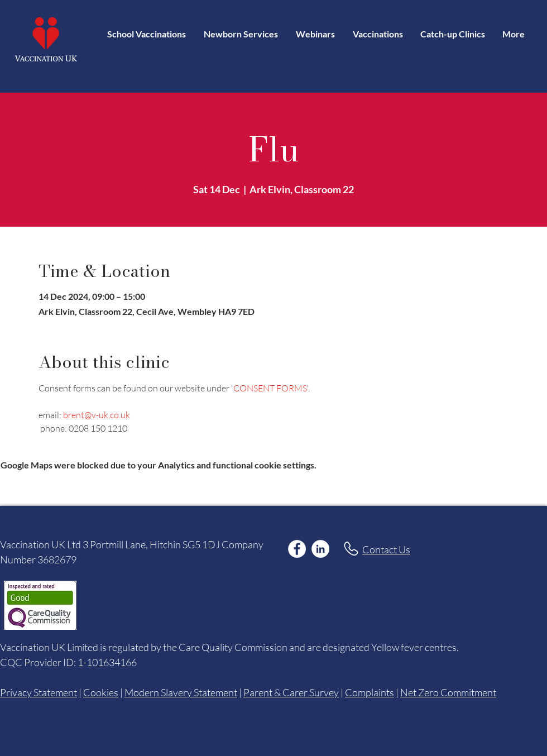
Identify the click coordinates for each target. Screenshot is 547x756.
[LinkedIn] (320, 549)
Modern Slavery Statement (181, 692)
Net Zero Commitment (448, 692)
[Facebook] (297, 549)
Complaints (370, 692)
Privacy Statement (39, 692)
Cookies (101, 692)
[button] (378, 34)
